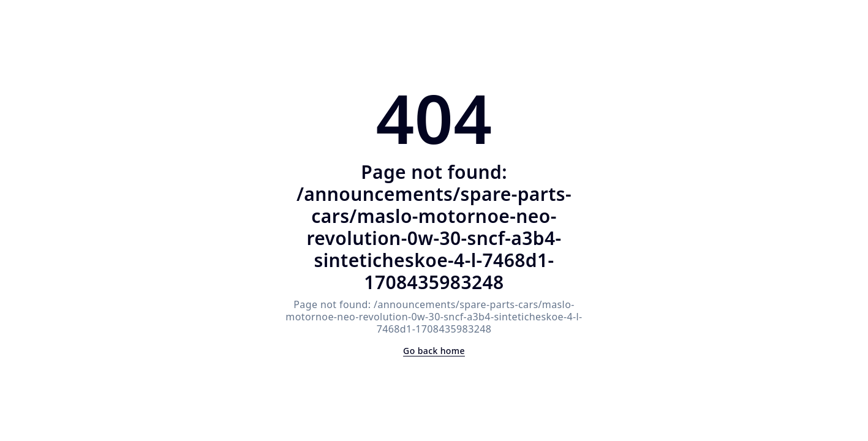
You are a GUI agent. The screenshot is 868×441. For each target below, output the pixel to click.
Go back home (434, 351)
